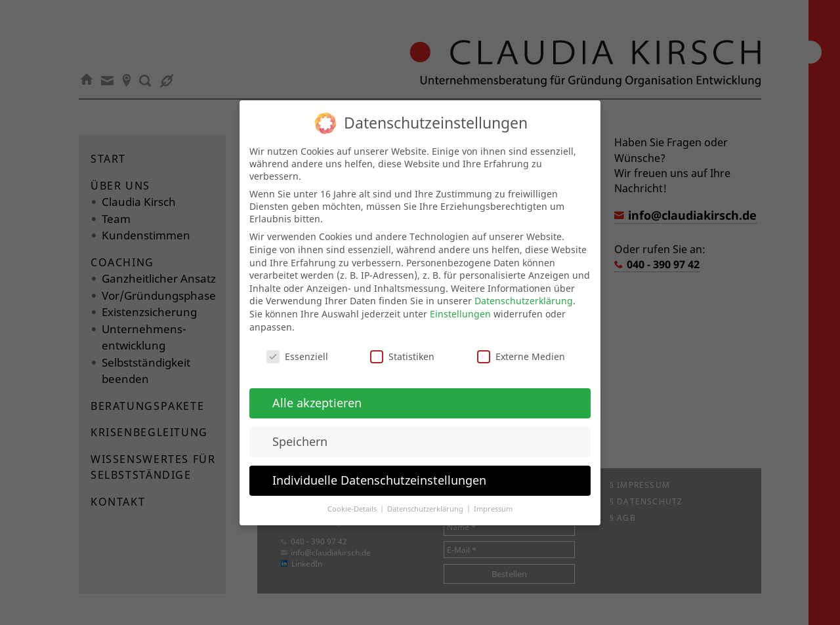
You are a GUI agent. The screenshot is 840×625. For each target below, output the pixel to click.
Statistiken (402, 347)
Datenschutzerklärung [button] (426, 498)
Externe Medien (521, 347)
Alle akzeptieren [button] (317, 392)
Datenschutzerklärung (524, 291)
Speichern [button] (300, 431)
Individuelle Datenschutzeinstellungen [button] (379, 470)
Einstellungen (460, 303)
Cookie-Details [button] (353, 498)
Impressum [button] (493, 498)
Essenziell (297, 347)
